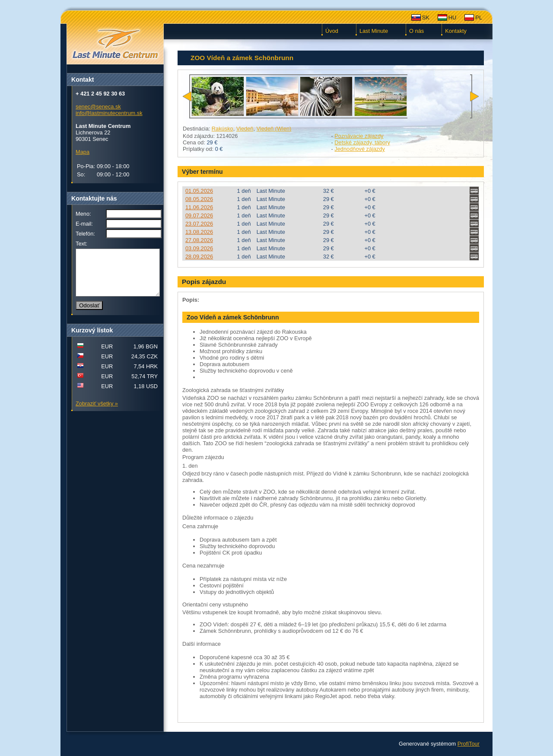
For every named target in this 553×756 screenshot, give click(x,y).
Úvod (332, 31)
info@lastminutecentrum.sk (109, 113)
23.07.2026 (199, 224)
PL (479, 18)
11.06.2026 (199, 207)
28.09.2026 (199, 257)
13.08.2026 (199, 232)
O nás (416, 31)
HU (452, 18)
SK (426, 18)
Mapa (83, 152)
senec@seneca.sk (98, 107)
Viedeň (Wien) (274, 129)
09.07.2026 (199, 215)
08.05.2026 (199, 199)
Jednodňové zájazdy (360, 149)
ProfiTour (469, 744)
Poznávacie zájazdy (359, 136)
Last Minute (374, 31)
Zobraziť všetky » (97, 413)
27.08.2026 (199, 240)
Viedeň (245, 129)
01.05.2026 (199, 191)
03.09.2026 (199, 248)
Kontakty (456, 31)
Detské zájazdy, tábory (362, 142)
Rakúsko (222, 129)
